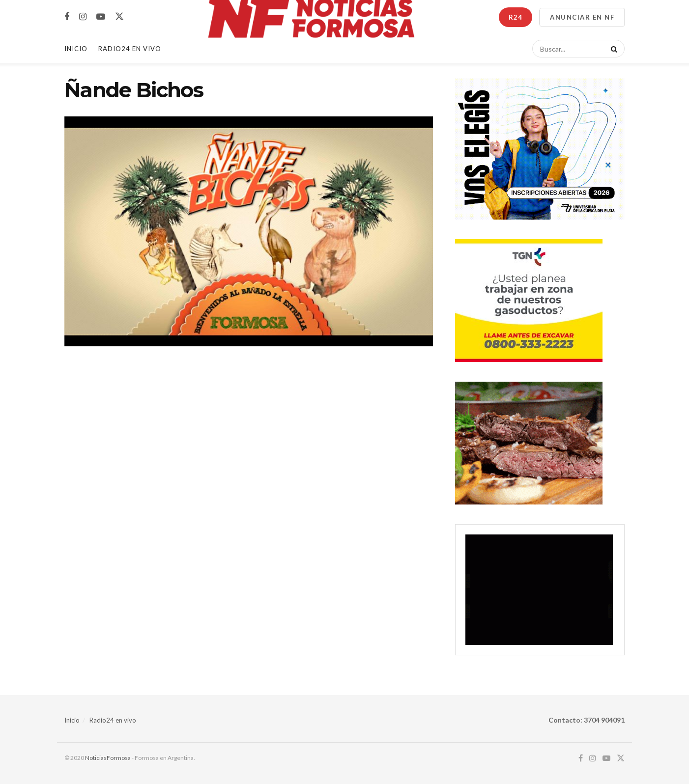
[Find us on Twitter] (119, 17)
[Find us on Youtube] (101, 17)
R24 (516, 17)
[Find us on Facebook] (67, 17)
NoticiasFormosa (108, 758)
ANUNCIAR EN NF (582, 17)
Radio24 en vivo (113, 720)
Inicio (76, 49)
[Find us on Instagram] (83, 17)
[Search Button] (612, 49)
